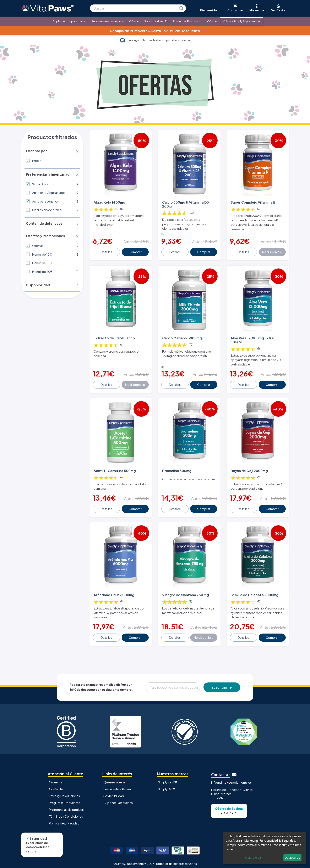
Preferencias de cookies (66, 807)
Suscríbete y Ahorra (117, 786)
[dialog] (264, 848)
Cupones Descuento (118, 800)
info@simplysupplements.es (231, 779)
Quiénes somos (114, 779)
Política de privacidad (64, 820)
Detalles (107, 251)
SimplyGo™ (167, 786)
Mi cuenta (56, 779)
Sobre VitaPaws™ (156, 21)
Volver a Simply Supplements (242, 21)
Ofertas (134, 21)
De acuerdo (292, 858)
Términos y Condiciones (66, 813)
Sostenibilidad (114, 793)
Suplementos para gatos (108, 21)
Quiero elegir (254, 858)
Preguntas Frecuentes (187, 21)
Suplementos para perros (70, 21)
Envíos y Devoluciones (64, 793)
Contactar (56, 786)
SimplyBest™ (168, 779)
